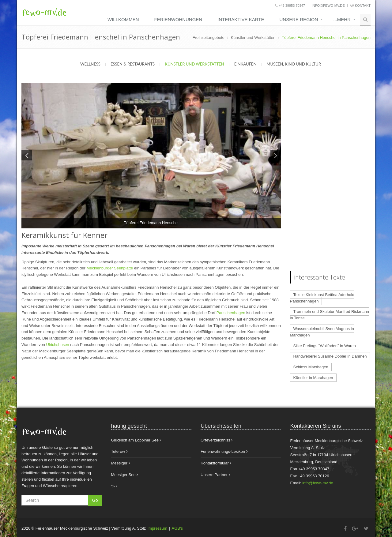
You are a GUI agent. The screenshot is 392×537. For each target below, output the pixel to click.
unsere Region (299, 19)
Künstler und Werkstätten (253, 38)
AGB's (177, 528)
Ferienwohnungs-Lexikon (224, 451)
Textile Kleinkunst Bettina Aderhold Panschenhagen (322, 298)
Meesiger (121, 463)
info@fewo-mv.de (328, 6)
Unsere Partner (215, 475)
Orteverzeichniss (217, 440)
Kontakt (363, 6)
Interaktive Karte (241, 19)
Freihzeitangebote (209, 38)
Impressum (157, 528)
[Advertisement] (331, 175)
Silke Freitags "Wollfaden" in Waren (325, 346)
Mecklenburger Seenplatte (110, 268)
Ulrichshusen (57, 345)
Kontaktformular (216, 463)
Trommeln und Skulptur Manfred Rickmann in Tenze (330, 315)
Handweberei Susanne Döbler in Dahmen (330, 356)
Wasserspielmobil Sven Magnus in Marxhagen (322, 332)
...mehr (342, 19)
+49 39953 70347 (290, 6)
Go (95, 500)
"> (114, 486)
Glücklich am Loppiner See (136, 440)
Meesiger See (125, 475)
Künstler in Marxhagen (313, 378)
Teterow (119, 451)
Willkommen (123, 19)
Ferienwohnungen (178, 19)
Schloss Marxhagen (311, 367)
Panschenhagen (231, 313)
